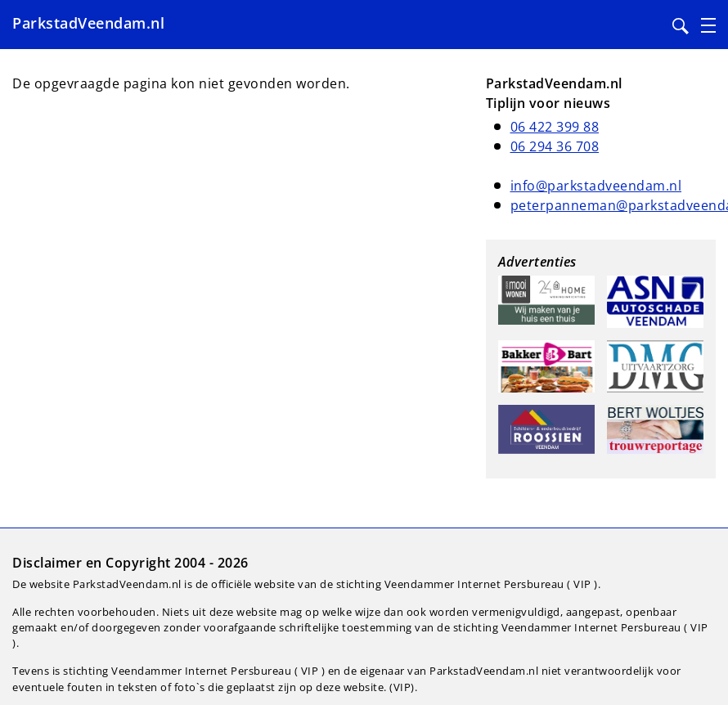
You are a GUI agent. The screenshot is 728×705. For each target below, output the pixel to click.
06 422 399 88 (555, 127)
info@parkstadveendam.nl (596, 186)
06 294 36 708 (555, 146)
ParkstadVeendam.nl (88, 23)
